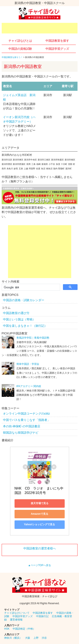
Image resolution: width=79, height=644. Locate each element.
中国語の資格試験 (20, 49)
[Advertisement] (40, 28)
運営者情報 (16, 620)
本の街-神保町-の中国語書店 (22, 426)
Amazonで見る (39, 514)
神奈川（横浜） (13, 638)
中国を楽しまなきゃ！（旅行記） (25, 326)
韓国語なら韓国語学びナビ (21, 433)
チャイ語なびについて (17, 613)
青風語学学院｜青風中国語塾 (33, 338)
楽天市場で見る (40, 503)
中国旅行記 (42, 616)
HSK (7, 629)
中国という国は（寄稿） (19, 319)
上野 (36, 638)
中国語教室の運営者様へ (40, 548)
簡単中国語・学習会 (28, 364)
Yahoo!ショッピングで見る (39, 524)
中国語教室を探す (57, 41)
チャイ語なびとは (20, 41)
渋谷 (44, 638)
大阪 (28, 638)
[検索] (30, 288)
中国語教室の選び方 (16, 313)
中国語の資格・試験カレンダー (24, 300)
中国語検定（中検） (24, 629)
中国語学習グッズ (57, 49)
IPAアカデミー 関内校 (29, 386)
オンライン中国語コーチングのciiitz (26, 414)
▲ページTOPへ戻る (39, 565)
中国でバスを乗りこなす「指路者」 (27, 420)
